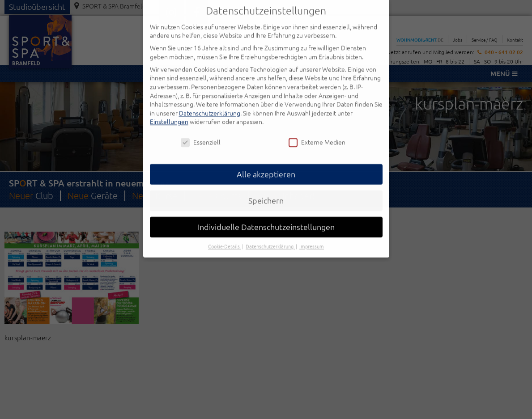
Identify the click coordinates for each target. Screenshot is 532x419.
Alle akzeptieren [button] (266, 165)
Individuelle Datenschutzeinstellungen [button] (266, 218)
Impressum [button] (312, 237)
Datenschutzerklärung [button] (270, 237)
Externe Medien (317, 133)
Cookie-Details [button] (225, 237)
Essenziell (201, 133)
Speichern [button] (266, 192)
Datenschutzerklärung (210, 104)
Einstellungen (169, 113)
